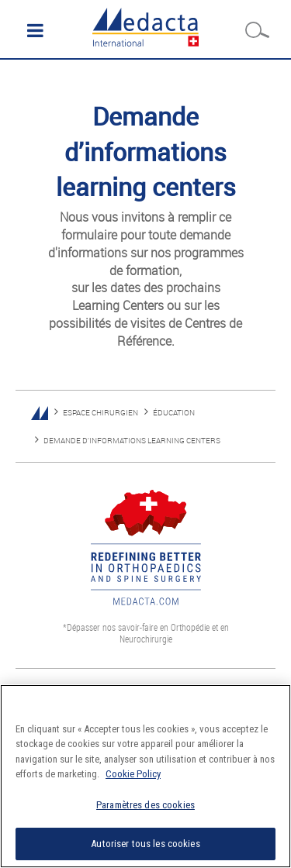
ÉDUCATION (174, 413)
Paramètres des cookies (145, 805)
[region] (145, 776)
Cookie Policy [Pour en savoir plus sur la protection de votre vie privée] (133, 774)
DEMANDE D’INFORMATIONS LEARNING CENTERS (132, 441)
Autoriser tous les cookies (145, 844)
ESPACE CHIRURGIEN (100, 413)
